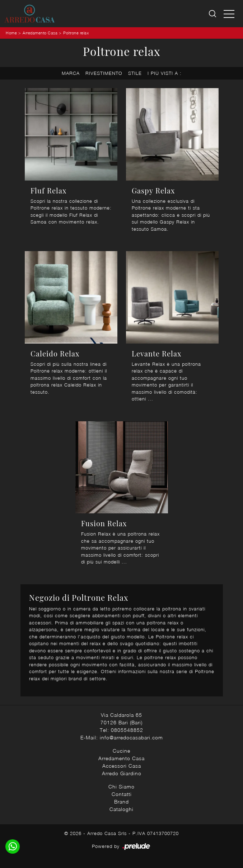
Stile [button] (135, 73)
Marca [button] (71, 73)
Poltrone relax (76, 33)
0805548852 (127, 730)
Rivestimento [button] (104, 73)
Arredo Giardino (122, 773)
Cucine (121, 751)
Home (11, 33)
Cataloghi (121, 809)
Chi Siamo (121, 787)
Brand (121, 802)
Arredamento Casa (40, 33)
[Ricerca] (213, 14)
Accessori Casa (122, 766)
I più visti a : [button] (165, 73)
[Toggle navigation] (229, 14)
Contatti (122, 794)
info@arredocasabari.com (131, 737)
